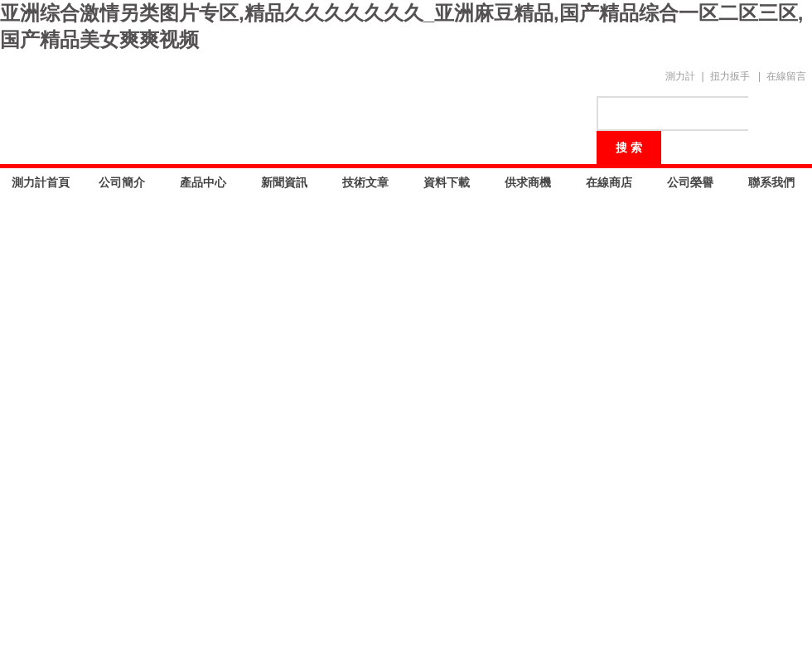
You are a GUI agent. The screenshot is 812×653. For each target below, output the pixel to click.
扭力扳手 (730, 76)
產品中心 (203, 182)
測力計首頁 (41, 182)
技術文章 (365, 182)
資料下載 (447, 182)
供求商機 (528, 182)
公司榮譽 (690, 182)
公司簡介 (122, 182)
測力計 (680, 76)
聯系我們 (771, 182)
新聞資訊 (284, 182)
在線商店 (609, 182)
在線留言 (786, 76)
